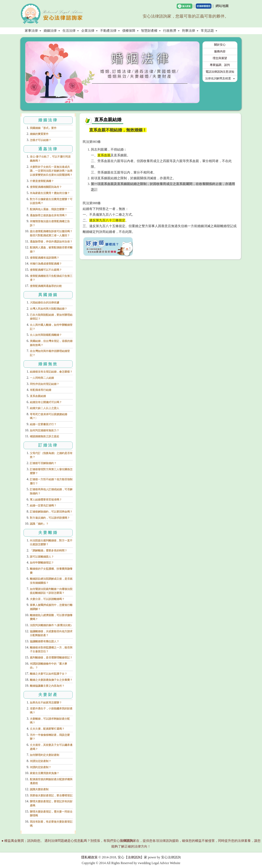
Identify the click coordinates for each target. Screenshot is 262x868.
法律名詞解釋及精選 (220, 78)
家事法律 (33, 31)
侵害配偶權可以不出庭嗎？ (46, 270)
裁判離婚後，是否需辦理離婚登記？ (51, 658)
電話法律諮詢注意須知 (220, 72)
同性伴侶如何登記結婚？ (45, 384)
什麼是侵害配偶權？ (42, 181)
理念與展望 (220, 58)
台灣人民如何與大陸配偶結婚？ (49, 309)
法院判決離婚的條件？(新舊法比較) (51, 625)
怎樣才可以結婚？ (41, 140)
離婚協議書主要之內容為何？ (47, 686)
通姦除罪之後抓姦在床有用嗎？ (49, 215)
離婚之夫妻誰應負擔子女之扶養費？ (51, 680)
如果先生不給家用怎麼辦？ (46, 703)
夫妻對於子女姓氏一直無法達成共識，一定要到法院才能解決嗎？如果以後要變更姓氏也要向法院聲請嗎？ (51, 171)
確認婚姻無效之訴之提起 (45, 436)
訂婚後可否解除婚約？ (43, 463)
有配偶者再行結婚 (41, 390)
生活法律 (71, 31)
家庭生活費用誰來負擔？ (45, 773)
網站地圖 (222, 6)
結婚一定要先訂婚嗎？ (43, 506)
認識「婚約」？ (39, 524)
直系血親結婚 (38, 396)
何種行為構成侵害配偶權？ (46, 264)
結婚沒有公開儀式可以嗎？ (46, 402)
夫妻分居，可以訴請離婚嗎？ (47, 599)
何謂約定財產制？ (41, 767)
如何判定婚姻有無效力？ (45, 430)
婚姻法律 (52, 31)
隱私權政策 (89, 857)
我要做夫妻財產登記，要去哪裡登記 (51, 795)
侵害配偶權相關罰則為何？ (46, 187)
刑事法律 (190, 31)
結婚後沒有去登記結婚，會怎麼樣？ (51, 372)
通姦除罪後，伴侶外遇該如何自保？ (51, 242)
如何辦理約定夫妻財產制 (45, 755)
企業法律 (89, 31)
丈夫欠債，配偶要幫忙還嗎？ (47, 729)
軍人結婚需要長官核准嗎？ (46, 500)
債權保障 (130, 31)
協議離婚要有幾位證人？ (45, 641)
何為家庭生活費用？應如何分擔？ (50, 193)
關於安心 (220, 45)
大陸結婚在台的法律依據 (45, 303)
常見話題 (209, 31)
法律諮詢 (134, 857)
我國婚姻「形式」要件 (43, 128)
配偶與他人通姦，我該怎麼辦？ (49, 209)
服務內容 (220, 51)
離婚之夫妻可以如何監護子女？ (49, 674)
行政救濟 (171, 31)
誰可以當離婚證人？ (42, 557)
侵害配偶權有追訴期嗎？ (45, 258)
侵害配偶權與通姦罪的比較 (46, 286)
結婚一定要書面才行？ (43, 424)
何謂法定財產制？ (41, 761)
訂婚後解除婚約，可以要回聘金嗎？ (51, 512)
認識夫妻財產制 (39, 789)
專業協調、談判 (220, 65)
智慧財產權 (151, 31)
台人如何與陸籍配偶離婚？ (46, 335)
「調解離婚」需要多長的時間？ (49, 551)
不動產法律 (110, 31)
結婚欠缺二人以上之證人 (45, 408)
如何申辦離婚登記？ (42, 563)
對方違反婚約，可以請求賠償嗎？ (50, 518)
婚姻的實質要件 (39, 134)
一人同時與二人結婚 (42, 378)
